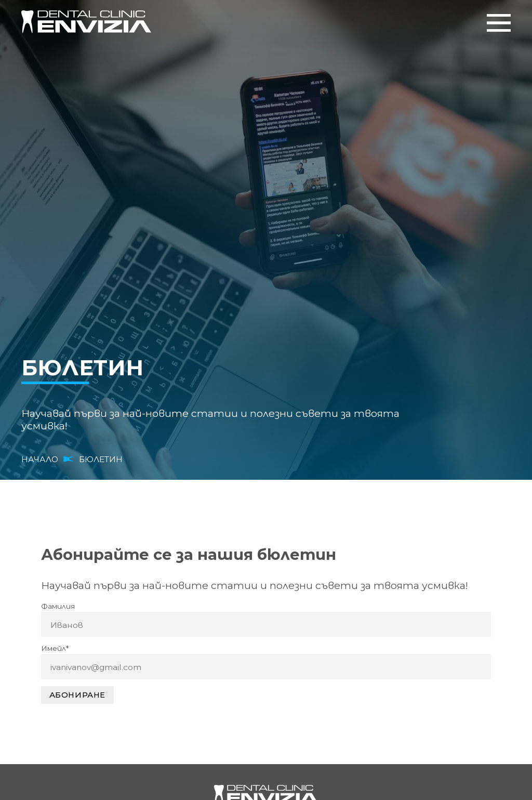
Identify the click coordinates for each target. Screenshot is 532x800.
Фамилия (58, 606)
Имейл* (55, 648)
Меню (499, 23)
